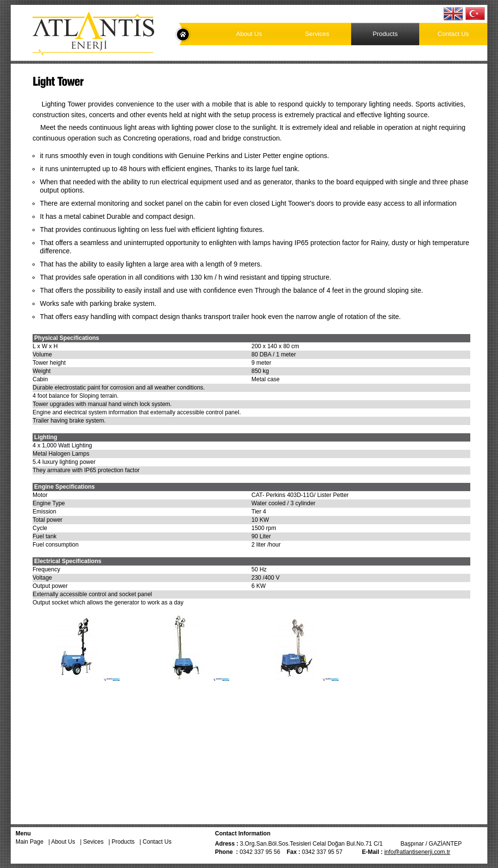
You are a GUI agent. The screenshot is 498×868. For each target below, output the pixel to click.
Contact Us (453, 34)
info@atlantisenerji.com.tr (417, 852)
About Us (249, 34)
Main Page (183, 35)
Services (317, 34)
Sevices (96, 842)
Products (385, 34)
